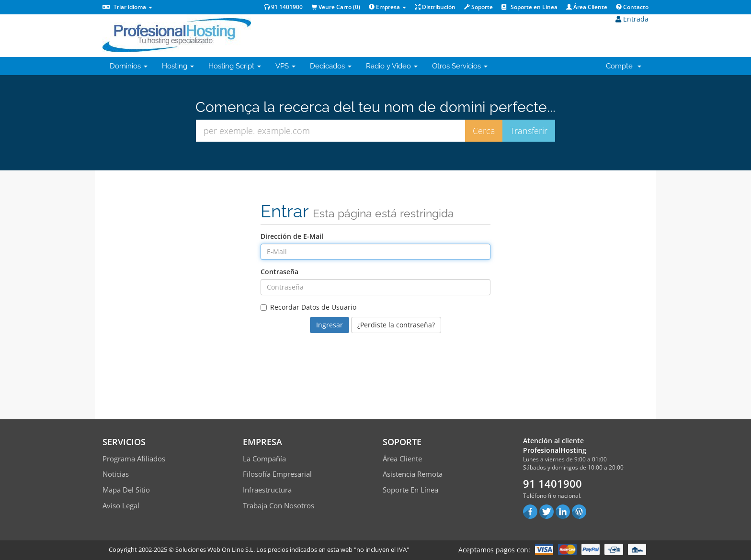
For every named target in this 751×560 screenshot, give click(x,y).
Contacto (632, 7)
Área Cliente (587, 7)
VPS (285, 66)
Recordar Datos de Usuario (308, 307)
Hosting (178, 66)
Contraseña (279, 272)
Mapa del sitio (126, 490)
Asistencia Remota (413, 474)
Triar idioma (127, 7)
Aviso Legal (121, 505)
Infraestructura (267, 490)
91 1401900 (283, 7)
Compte (624, 66)
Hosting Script (235, 66)
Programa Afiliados (134, 459)
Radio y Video (392, 66)
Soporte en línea (410, 490)
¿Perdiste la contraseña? (396, 325)
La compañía (264, 459)
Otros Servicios (460, 66)
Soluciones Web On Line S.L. (215, 549)
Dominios (129, 66)
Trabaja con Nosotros (279, 505)
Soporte (478, 7)
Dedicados (331, 66)
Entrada (632, 19)
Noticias (116, 474)
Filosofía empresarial (277, 474)
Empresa (387, 7)
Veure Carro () (336, 7)
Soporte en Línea (529, 7)
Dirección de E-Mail (292, 236)
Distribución (435, 7)
